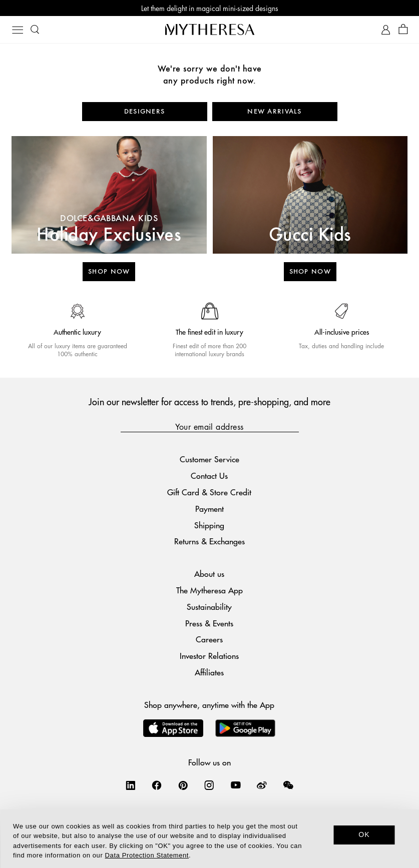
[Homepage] (210, 29)
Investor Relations (209, 656)
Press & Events (209, 623)
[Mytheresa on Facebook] (157, 785)
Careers (209, 639)
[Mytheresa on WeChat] (288, 785)
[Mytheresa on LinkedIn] (131, 785)
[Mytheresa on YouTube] (236, 785)
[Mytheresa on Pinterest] (183, 785)
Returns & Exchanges (209, 541)
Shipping (209, 525)
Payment (209, 509)
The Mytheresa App (209, 590)
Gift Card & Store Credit (209, 492)
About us (209, 574)
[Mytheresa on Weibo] (262, 785)
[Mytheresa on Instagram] (209, 785)
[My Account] (386, 30)
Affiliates (209, 672)
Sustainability (209, 607)
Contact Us (209, 476)
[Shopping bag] (403, 30)
